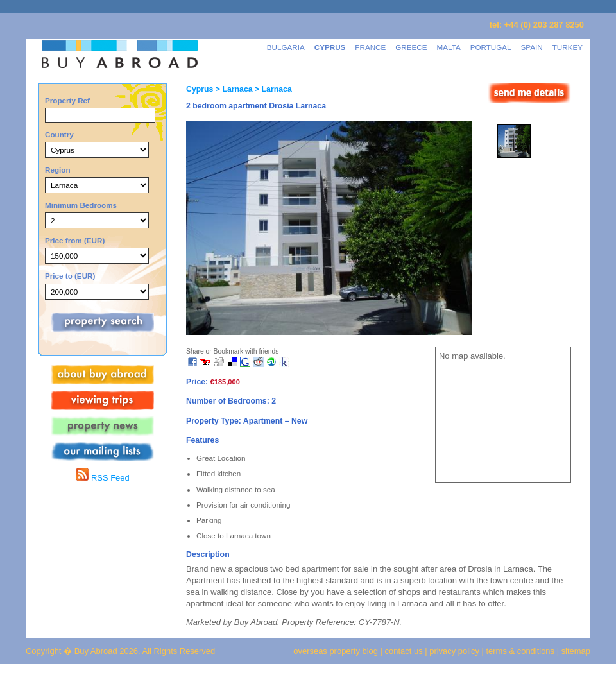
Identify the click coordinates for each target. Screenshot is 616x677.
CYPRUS (330, 47)
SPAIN (532, 47)
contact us (404, 651)
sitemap (575, 651)
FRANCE (370, 47)
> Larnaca (233, 89)
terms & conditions (522, 651)
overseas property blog (336, 651)
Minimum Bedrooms (81, 205)
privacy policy (454, 651)
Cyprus (200, 89)
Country (59, 134)
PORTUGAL (491, 47)
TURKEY (568, 47)
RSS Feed (102, 478)
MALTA (449, 47)
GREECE (411, 47)
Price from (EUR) (75, 240)
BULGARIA (286, 47)
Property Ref (67, 100)
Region (58, 170)
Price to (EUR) (70, 276)
